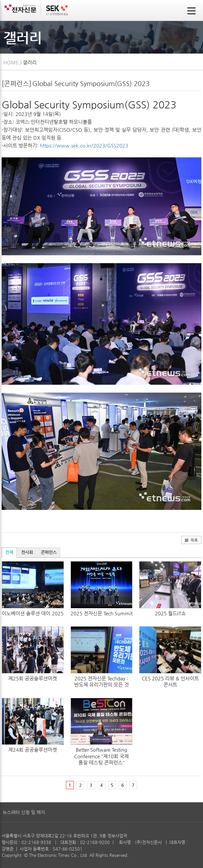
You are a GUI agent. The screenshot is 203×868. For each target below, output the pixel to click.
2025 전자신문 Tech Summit (101, 613)
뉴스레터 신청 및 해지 (24, 812)
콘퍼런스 (49, 552)
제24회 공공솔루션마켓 (33, 750)
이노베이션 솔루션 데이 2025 (33, 613)
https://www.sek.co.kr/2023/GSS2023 (84, 145)
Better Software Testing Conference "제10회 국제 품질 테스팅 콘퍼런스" (101, 756)
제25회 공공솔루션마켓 (33, 678)
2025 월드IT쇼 (170, 613)
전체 (9, 552)
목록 (191, 540)
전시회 (27, 552)
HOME (11, 62)
